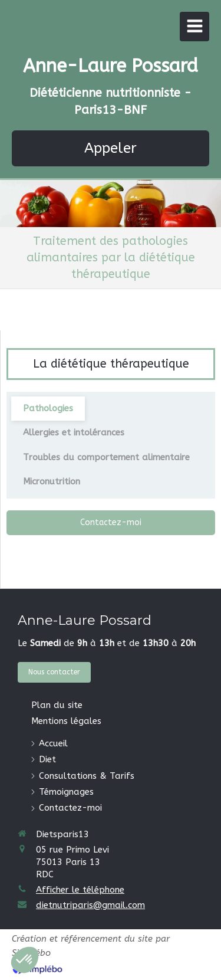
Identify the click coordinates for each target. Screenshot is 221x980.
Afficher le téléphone (80, 890)
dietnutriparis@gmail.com (90, 905)
